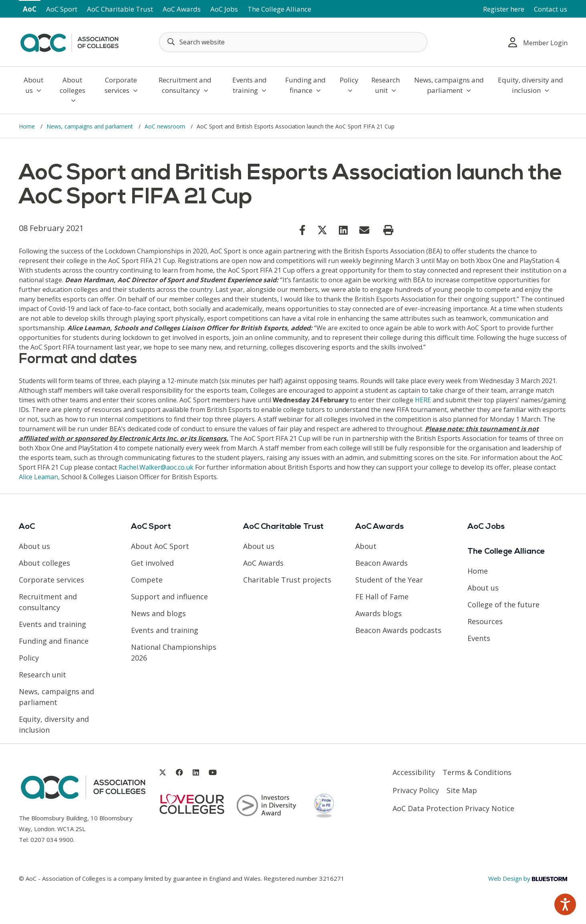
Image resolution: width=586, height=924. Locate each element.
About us (33, 85)
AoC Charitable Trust (120, 9)
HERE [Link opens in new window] (423, 400)
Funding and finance (305, 85)
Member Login (538, 42)
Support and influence (169, 597)
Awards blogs (379, 613)
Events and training (250, 85)
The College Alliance (279, 9)
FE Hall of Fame (382, 597)
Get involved (152, 563)
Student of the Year (389, 580)
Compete (147, 580)
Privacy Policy (416, 790)
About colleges (72, 89)
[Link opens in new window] (302, 230)
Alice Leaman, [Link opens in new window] (39, 477)
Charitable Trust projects (287, 580)
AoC (30, 9)
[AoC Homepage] (69, 41)
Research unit (386, 85)
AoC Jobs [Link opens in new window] (224, 9)
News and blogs (158, 613)
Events (479, 638)
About (366, 546)
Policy (349, 84)
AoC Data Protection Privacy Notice (453, 808)
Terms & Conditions (477, 772)
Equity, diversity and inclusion (531, 85)
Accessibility (414, 772)
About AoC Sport (160, 546)
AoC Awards (182, 9)
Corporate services (121, 85)
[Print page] (388, 230)
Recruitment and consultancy (185, 85)
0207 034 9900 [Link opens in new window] (52, 840)
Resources (485, 621)
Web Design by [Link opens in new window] (528, 878)
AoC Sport (62, 9)
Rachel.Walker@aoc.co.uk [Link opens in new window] (156, 467)
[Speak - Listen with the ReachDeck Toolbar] (565, 904)
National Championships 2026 (174, 652)
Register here (504, 9)
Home (28, 126)
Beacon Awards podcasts (398, 630)
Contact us (551, 9)
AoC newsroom (166, 126)
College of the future (503, 605)
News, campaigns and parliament (449, 85)
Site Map (462, 790)
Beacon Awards (382, 563)
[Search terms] (293, 42)
